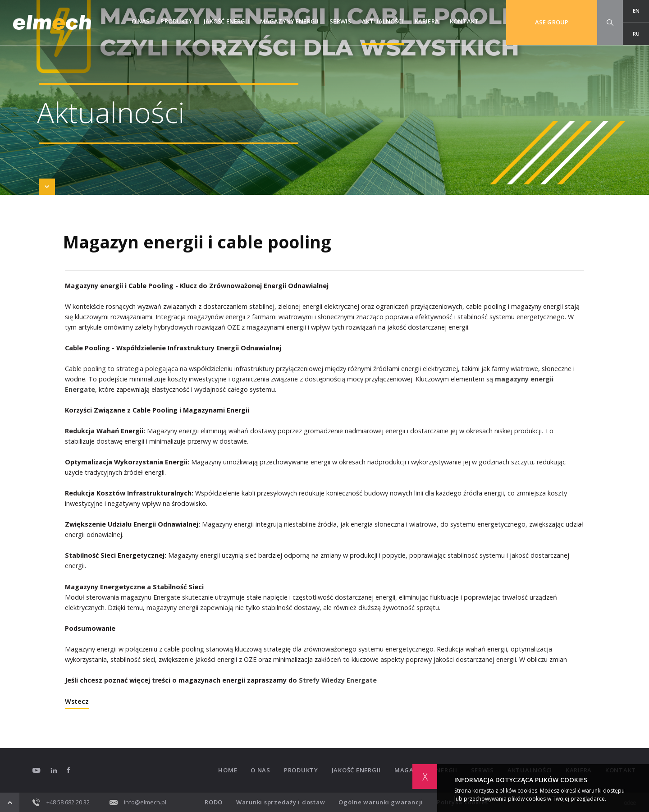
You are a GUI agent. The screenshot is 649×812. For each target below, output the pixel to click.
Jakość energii (226, 21)
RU (636, 34)
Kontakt (464, 21)
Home (228, 770)
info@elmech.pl (138, 802)
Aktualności (383, 21)
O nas (141, 21)
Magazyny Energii (289, 21)
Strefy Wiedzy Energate (338, 680)
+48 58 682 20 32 (61, 802)
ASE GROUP (552, 22)
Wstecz (77, 702)
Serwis (340, 21)
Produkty (176, 21)
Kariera (427, 21)
